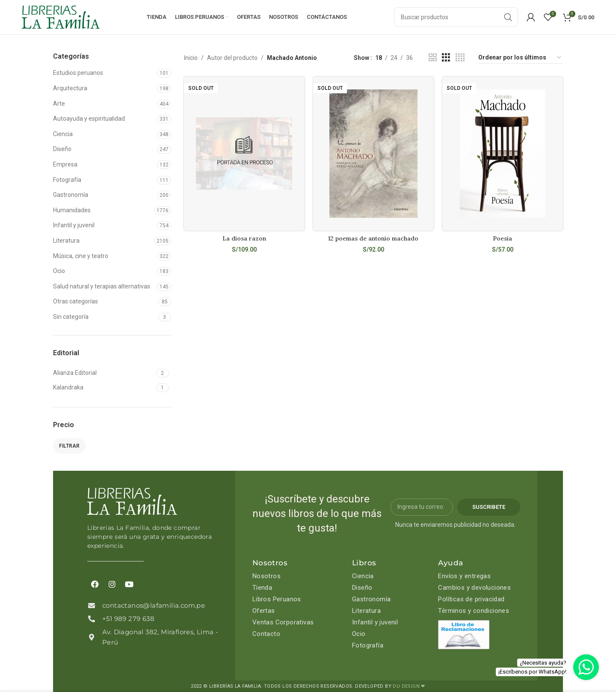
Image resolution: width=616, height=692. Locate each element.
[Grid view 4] (460, 58)
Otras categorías (76, 301)
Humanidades (72, 210)
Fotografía (67, 180)
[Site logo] (61, 17)
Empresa (65, 164)
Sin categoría (71, 317)
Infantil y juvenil (74, 225)
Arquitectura (70, 88)
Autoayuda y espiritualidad (89, 119)
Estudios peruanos (78, 73)
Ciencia (63, 134)
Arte (59, 104)
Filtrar (69, 446)
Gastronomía (71, 195)
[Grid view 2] (433, 58)
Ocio (59, 271)
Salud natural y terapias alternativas (102, 286)
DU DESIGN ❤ (409, 686)
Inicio (191, 58)
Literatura (66, 241)
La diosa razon (244, 238)
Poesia (502, 238)
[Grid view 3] (446, 58)
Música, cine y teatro (81, 256)
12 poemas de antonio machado (373, 238)
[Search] (456, 17)
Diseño (62, 149)
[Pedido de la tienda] (520, 58)
